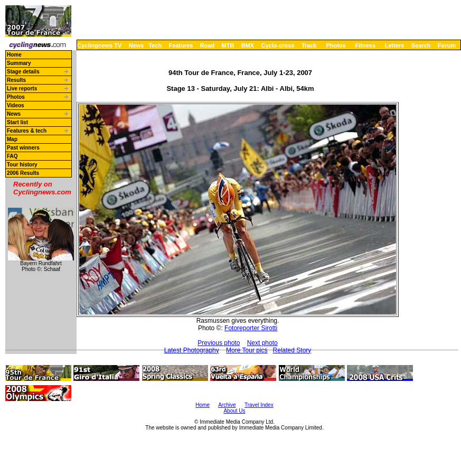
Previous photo (219, 343)
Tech (155, 45)
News (137, 45)
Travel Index (259, 405)
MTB (228, 45)
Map (12, 139)
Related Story (292, 350)
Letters (395, 45)
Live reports (22, 88)
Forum (447, 45)
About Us (234, 411)
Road (208, 45)
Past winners (23, 148)
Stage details (23, 72)
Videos (16, 105)
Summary (19, 63)
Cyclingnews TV (99, 45)
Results (16, 80)
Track (309, 45)
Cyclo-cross (278, 45)
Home (14, 55)
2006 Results (23, 173)
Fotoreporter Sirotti (251, 328)
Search (421, 45)
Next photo (262, 343)
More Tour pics (247, 350)
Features (181, 45)
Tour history (22, 165)
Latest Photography (192, 350)
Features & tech (27, 131)
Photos (336, 45)
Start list (17, 122)
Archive (227, 405)
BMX (248, 45)
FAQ (12, 156)
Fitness (365, 45)
